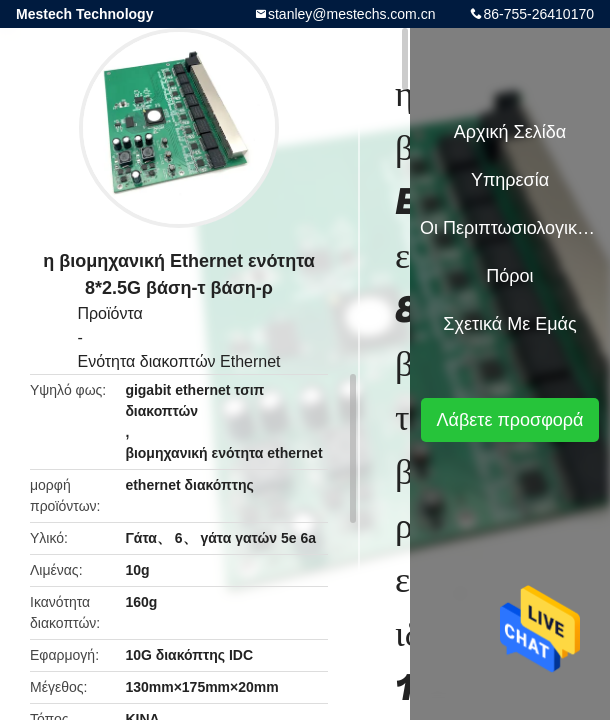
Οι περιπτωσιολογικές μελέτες (510, 228)
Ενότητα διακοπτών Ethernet (178, 361)
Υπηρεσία (510, 180)
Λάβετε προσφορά (509, 420)
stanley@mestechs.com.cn (352, 14)
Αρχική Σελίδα (510, 132)
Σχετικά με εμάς (509, 324)
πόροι (509, 276)
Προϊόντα (109, 313)
